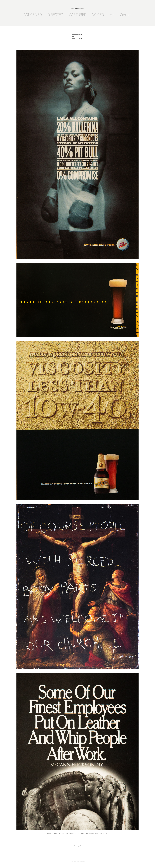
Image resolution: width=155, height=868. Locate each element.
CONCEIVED (33, 14)
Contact (126, 14)
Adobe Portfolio (81, 861)
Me (112, 14)
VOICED (98, 14)
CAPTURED (78, 14)
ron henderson (77, 8)
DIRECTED (55, 14)
